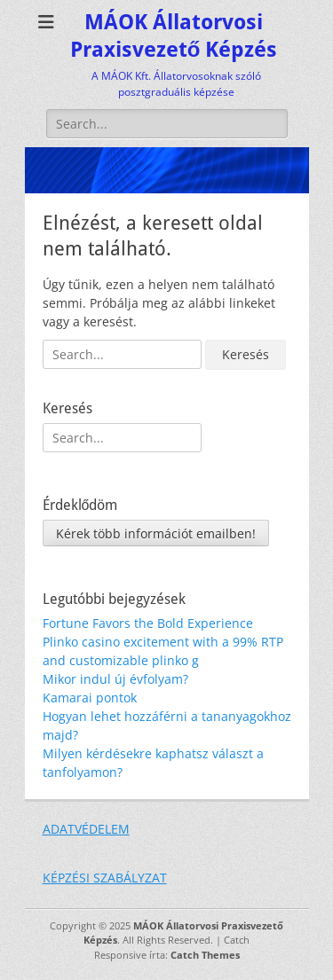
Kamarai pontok (90, 698)
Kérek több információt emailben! (156, 533)
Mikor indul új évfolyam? (115, 679)
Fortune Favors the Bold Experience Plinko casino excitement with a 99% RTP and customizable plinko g (163, 642)
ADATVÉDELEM (86, 829)
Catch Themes (205, 955)
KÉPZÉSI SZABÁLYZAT (105, 878)
